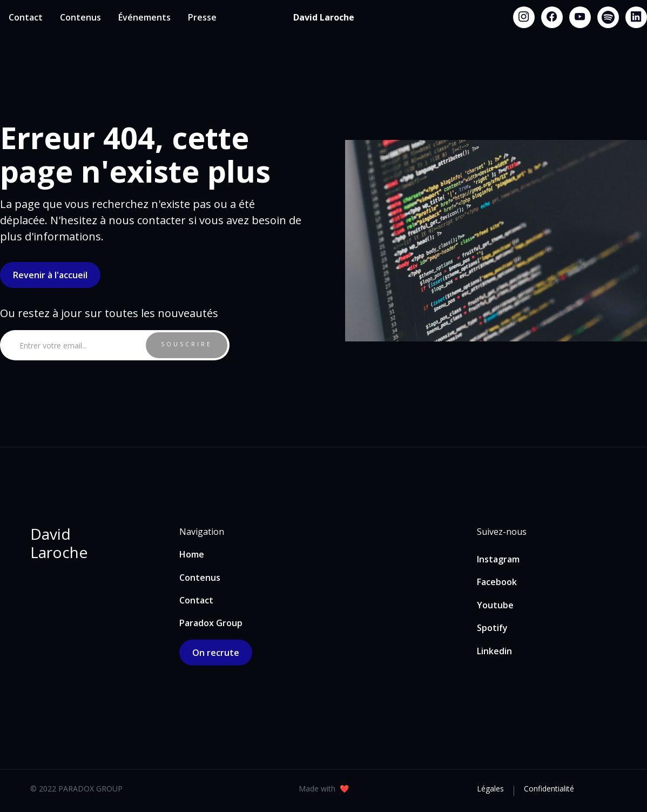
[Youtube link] (580, 17)
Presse (202, 17)
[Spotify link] (608, 17)
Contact (26, 17)
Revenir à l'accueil (50, 275)
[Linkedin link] (636, 17)
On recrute (216, 653)
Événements (144, 17)
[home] (324, 17)
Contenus (80, 17)
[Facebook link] (552, 17)
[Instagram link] (524, 17)
